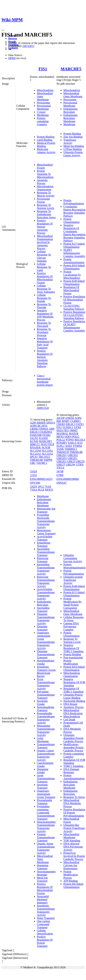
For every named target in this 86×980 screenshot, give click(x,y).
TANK (60, 449)
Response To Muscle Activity (46, 194)
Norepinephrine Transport (46, 709)
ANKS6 (70, 418)
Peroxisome (43, 103)
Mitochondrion (45, 90)
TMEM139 (63, 452)
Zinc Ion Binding (73, 137)
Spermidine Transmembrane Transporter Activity (46, 569)
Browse (13, 39)
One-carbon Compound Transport (43, 924)
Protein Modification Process (71, 875)
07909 (60, 475)
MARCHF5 (71, 69)
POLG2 (61, 440)
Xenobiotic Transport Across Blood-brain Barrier (46, 671)
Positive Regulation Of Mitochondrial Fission (45, 278)
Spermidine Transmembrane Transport (46, 552)
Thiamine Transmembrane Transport (46, 654)
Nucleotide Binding (74, 701)
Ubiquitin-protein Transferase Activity (73, 580)
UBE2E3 (61, 461)
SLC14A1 (47, 451)
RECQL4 (80, 440)
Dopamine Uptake (43, 771)
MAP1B (74, 433)
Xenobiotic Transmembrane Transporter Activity (46, 910)
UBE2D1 (62, 455)
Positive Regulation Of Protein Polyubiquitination (74, 813)
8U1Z (41, 490)
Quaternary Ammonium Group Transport (46, 794)
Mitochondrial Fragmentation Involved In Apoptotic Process (45, 242)
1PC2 (41, 487)
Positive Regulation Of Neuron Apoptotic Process (45, 227)
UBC (33, 463)
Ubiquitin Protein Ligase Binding (73, 696)
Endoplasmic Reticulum (71, 110)
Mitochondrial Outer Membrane (73, 95)
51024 (33, 471)
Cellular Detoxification (45, 932)
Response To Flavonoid (44, 324)
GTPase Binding (73, 149)
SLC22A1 (36, 454)
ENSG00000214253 (41, 479)
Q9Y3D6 (35, 483)
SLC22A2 (47, 454)
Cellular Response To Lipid (44, 267)
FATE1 (80, 424)
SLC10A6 (36, 451)
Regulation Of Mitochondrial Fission (71, 290)
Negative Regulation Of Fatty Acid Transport (45, 343)
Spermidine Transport (43, 609)
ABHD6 (41, 423)
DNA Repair (70, 704)
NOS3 (44, 444)
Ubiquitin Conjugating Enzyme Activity (73, 558)
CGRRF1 (75, 421)
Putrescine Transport (43, 560)
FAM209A (46, 432)
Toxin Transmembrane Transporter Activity (46, 684)
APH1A (50, 423)
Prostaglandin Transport (44, 802)
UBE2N (80, 461)
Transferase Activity (70, 141)
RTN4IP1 (62, 443)
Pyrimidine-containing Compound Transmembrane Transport (46, 813)
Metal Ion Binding (74, 146)
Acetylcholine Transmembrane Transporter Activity (46, 594)
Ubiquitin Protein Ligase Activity (73, 154)
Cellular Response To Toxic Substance (46, 289)
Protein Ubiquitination (71, 220)
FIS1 (43, 69)
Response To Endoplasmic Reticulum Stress (46, 214)
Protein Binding (46, 137)
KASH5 (44, 438)
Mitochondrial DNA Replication (73, 712)
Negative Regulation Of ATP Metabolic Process (45, 315)
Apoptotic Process (42, 182)
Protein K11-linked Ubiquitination (74, 594)
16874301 (28, 46)
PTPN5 (70, 440)
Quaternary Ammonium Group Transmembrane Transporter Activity (46, 640)
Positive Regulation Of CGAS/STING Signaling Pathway (74, 315)
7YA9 (48, 487)
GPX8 (78, 427)
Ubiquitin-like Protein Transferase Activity (74, 828)
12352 (33, 475)
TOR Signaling (72, 841)
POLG (76, 437)
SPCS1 (34, 457)
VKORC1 (42, 463)
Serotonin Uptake (42, 702)
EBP (52, 429)
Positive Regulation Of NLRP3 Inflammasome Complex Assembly (74, 326)
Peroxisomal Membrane (44, 107)
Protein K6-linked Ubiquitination (73, 885)
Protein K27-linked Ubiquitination (74, 245)
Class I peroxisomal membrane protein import (45, 380)
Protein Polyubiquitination (74, 202)
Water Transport (46, 918)
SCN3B (46, 447)
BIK (59, 421)
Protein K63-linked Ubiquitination (74, 267)
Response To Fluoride (44, 306)
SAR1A (72, 443)
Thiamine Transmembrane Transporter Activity (46, 619)
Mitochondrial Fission (45, 166)
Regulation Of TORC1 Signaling (73, 690)
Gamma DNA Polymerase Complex (71, 626)
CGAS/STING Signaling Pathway (74, 307)
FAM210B (36, 435)
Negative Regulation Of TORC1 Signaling (73, 648)
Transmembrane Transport (46, 746)
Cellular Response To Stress (73, 619)
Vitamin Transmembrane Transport (46, 837)
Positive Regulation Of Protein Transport (45, 941)
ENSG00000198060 (68, 479)
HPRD (12, 58)
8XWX (49, 490)
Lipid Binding (45, 140)
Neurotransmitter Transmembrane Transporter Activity (46, 827)
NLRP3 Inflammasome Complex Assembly (74, 253)
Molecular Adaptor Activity (46, 151)
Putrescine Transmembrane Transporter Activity (46, 582)
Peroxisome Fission (43, 200)
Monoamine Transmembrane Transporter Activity (46, 730)
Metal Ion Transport (42, 879)
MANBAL (62, 433)
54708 (60, 471)
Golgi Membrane (43, 740)
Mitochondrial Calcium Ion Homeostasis (71, 865)
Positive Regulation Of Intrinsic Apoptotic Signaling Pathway (45, 359)
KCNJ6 (34, 441)
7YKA (34, 490)
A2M (33, 423)
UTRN (80, 464)
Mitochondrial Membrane (71, 836)
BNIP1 (66, 421)
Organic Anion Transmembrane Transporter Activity (46, 848)
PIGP (51, 444)
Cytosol (41, 112)
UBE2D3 (62, 458)
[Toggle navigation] (3, 31)
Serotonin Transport (42, 786)
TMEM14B (36, 460)
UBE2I (71, 461)
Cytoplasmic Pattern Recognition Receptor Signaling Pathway (74, 211)
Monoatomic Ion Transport (46, 510)
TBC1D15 (44, 457)
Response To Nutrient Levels (46, 207)
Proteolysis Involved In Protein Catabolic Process (74, 856)
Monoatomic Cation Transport (46, 532)
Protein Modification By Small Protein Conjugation (73, 603)
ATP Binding (71, 881)
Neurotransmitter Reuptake (46, 873)
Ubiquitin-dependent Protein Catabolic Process (73, 738)
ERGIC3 (35, 432)
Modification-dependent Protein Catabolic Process (73, 747)
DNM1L (44, 429)
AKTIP (60, 418)
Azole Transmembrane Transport (46, 778)
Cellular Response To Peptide (44, 298)
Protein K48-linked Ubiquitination (74, 283)
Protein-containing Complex (43, 121)
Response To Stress (74, 797)
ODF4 (68, 437)
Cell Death (69, 720)
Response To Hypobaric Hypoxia (44, 332)
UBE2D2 (73, 455)
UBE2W (71, 464)
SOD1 (69, 446)
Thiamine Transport (42, 628)
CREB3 (34, 429)
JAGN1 (34, 438)
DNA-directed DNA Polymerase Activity (73, 847)
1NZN (33, 487)
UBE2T (61, 464)
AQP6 (33, 426)
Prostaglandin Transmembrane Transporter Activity (46, 718)
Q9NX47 (62, 483)
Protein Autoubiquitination (74, 261)
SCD (80, 443)
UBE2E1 (73, 458)
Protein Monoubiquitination (74, 566)
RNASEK (35, 447)
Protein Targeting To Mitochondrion (45, 174)
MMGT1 (35, 444)
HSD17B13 (63, 430)
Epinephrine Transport (44, 544)
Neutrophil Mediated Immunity (43, 899)
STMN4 (77, 446)
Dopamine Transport (43, 867)
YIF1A (60, 468)
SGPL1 (60, 446)
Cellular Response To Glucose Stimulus (44, 256)
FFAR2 (46, 435)
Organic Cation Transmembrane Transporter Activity (46, 755)
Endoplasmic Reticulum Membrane (71, 118)
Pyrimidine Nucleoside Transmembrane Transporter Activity (46, 521)
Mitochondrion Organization (45, 188)
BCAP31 (43, 426)
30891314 (42, 408)
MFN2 (60, 437)
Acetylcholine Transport (45, 538)
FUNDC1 (68, 427)
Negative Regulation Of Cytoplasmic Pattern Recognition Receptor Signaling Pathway (74, 233)
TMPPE (48, 460)
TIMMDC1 (71, 449)
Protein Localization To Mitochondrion (72, 275)
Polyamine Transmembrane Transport (46, 695)
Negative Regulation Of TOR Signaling (74, 682)
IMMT (74, 430)
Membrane (43, 115)
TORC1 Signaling (73, 766)
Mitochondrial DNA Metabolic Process (72, 803)
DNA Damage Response (71, 771)
